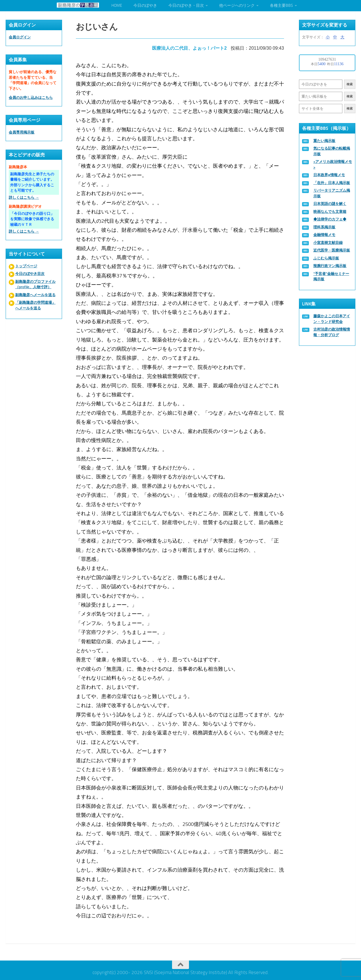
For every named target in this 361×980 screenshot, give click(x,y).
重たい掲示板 (324, 141)
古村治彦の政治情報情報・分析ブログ (332, 332)
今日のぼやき (145, 6)
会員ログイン (20, 37)
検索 (350, 84)
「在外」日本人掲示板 (332, 183)
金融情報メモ (324, 235)
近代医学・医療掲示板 (332, 250)
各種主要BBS (281, 6)
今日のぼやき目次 (30, 274)
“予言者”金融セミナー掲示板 (331, 276)
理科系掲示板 (324, 227)
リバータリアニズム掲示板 (332, 193)
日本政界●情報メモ (329, 175)
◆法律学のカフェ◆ (330, 219)
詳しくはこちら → (24, 197)
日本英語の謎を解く (330, 204)
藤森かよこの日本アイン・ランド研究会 (332, 319)
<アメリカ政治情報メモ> (333, 164)
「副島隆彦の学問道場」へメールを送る (35, 305)
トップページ (26, 266)
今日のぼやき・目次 (186, 6)
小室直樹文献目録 (328, 243)
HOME (117, 6)
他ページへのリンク (237, 6)
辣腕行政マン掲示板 (330, 266)
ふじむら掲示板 (326, 258)
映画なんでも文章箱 (330, 212)
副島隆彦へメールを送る (35, 295)
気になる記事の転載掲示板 (332, 151)
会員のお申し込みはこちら (31, 98)
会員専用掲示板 (22, 132)
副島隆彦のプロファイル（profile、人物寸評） (35, 284)
